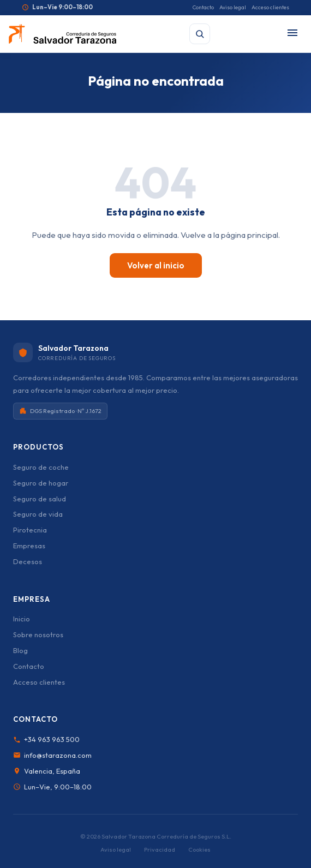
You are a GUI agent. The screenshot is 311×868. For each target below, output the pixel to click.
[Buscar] (200, 34)
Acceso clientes (270, 7)
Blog (20, 650)
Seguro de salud (40, 499)
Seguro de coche (41, 467)
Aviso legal (233, 7)
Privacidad (160, 849)
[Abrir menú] (292, 34)
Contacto (203, 7)
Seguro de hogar (41, 483)
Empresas (29, 546)
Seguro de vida (38, 514)
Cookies (199, 849)
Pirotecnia (30, 530)
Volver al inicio (156, 265)
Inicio (22, 619)
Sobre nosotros (38, 634)
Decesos (28, 561)
